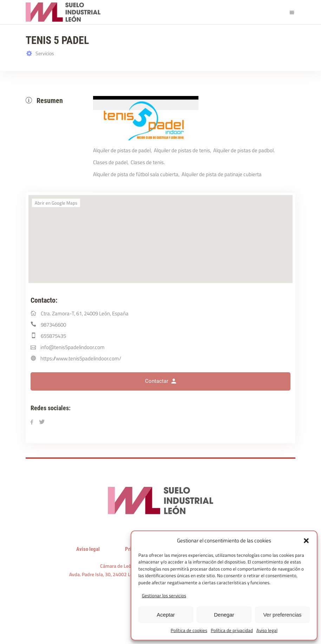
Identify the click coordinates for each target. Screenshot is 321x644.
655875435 (53, 336)
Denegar (224, 615)
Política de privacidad (232, 630)
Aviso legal (267, 630)
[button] (306, 541)
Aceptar (166, 615)
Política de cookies (189, 630)
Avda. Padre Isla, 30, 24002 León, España (113, 574)
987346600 (53, 325)
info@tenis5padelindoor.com (73, 347)
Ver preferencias (282, 615)
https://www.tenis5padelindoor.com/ (81, 358)
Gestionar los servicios (164, 595)
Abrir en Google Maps (56, 203)
